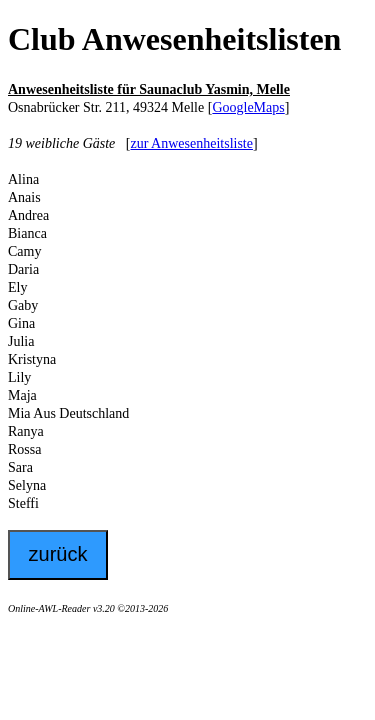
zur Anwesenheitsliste (191, 143)
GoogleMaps (248, 107)
